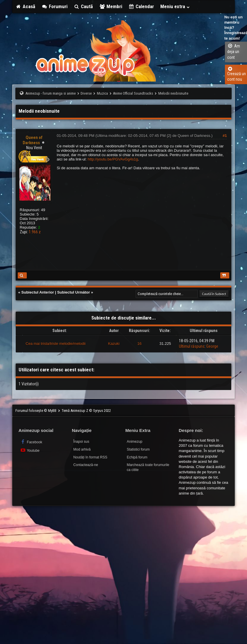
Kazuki (114, 344)
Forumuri (55, 6)
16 (139, 344)
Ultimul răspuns (192, 346)
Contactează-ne (86, 465)
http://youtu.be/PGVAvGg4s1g (113, 159)
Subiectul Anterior (38, 292)
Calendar (141, 6)
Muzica (102, 93)
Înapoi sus (81, 442)
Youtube (30, 450)
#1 (225, 136)
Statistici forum (138, 449)
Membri (111, 6)
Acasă (25, 6)
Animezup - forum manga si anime (50, 93)
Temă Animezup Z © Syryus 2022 (86, 411)
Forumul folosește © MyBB (36, 411)
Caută (83, 6)
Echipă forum (137, 457)
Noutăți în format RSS (90, 457)
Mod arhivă (82, 449)
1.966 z (35, 232)
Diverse (86, 93)
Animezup (135, 442)
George (212, 346)
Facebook (31, 442)
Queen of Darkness (194, 136)
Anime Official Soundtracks (133, 93)
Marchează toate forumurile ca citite (148, 467)
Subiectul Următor (73, 292)
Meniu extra (175, 6)
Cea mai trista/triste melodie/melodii (56, 344)
